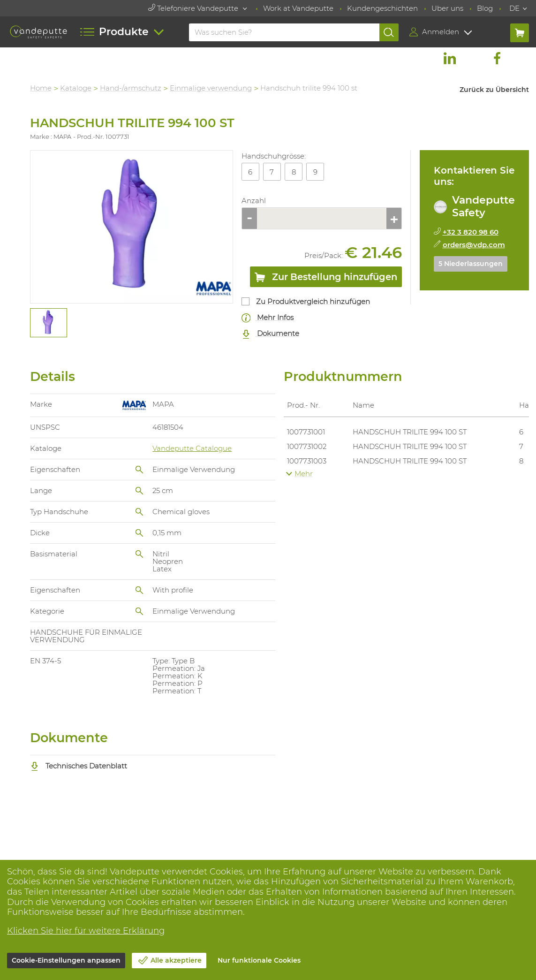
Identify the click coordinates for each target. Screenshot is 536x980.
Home (41, 88)
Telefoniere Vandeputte (194, 8)
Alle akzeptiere (176, 960)
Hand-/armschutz (131, 88)
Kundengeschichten (382, 8)
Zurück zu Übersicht (494, 90)
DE (514, 8)
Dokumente (271, 334)
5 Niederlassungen (471, 264)
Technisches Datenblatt (79, 766)
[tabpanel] (49, 323)
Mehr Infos (268, 318)
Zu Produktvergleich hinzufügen (313, 301)
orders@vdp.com (474, 245)
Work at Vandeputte (298, 8)
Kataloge (76, 88)
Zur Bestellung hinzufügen (326, 279)
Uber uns (447, 8)
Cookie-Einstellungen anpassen (66, 960)
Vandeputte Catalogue (193, 448)
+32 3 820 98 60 (471, 232)
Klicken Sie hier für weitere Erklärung (86, 931)
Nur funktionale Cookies (259, 960)
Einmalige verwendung (211, 88)
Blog (485, 8)
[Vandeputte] (38, 32)
